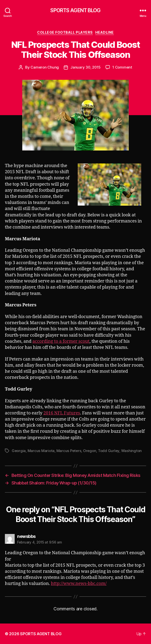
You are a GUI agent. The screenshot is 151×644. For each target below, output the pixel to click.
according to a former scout (61, 341)
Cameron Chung (45, 67)
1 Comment (122, 67)
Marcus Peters (69, 451)
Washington (131, 451)
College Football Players (65, 32)
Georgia (19, 451)
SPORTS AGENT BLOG (75, 10)
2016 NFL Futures (62, 413)
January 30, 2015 (86, 67)
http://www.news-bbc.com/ (79, 584)
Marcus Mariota (41, 451)
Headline (105, 32)
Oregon (90, 451)
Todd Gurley (109, 451)
